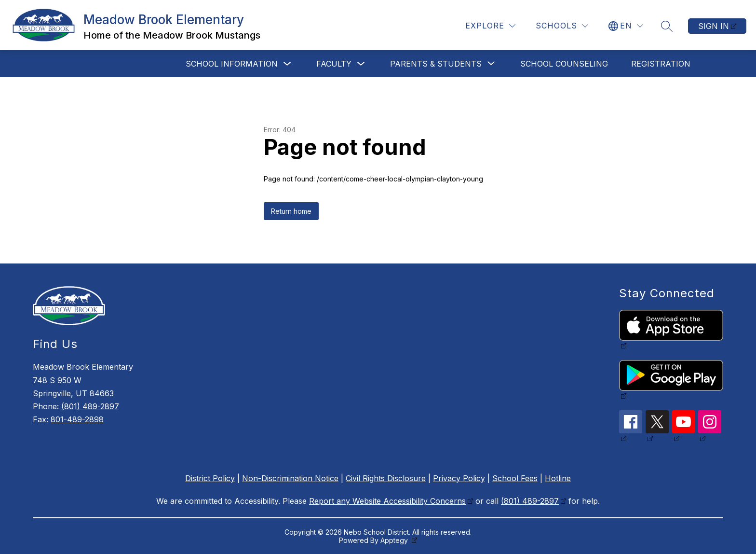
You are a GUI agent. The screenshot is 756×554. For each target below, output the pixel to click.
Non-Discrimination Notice (290, 478)
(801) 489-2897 (90, 406)
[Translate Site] (626, 26)
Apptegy (395, 540)
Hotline (558, 478)
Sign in (714, 26)
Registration (661, 64)
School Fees (515, 478)
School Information (232, 64)
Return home (291, 211)
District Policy (210, 478)
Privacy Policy (459, 478)
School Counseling (564, 64)
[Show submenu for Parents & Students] (436, 64)
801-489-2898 (77, 419)
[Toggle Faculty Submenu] (361, 64)
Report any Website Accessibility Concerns (387, 501)
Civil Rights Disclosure (386, 478)
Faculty (334, 64)
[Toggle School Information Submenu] (287, 64)
